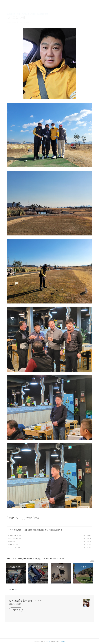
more (92, 560)
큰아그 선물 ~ (13, 547)
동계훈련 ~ (12, 544)
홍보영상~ (11, 541)
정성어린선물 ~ (13, 538)
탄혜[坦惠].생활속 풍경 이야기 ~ (25, 601)
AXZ (49, 641)
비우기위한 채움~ (16, 604)
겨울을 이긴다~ (13, 536)
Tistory (62, 641)
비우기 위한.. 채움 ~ (15, 530)
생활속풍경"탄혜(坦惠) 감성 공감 (36, 530)
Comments (12, 590)
